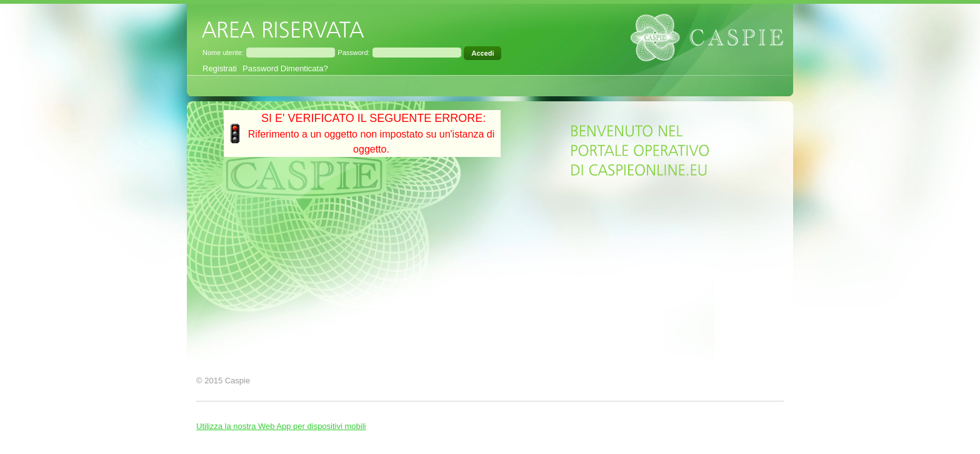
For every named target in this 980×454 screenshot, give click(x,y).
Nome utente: (223, 53)
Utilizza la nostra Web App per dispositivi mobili (281, 426)
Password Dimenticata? (285, 68)
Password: (353, 53)
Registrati (220, 68)
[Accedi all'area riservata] (483, 53)
